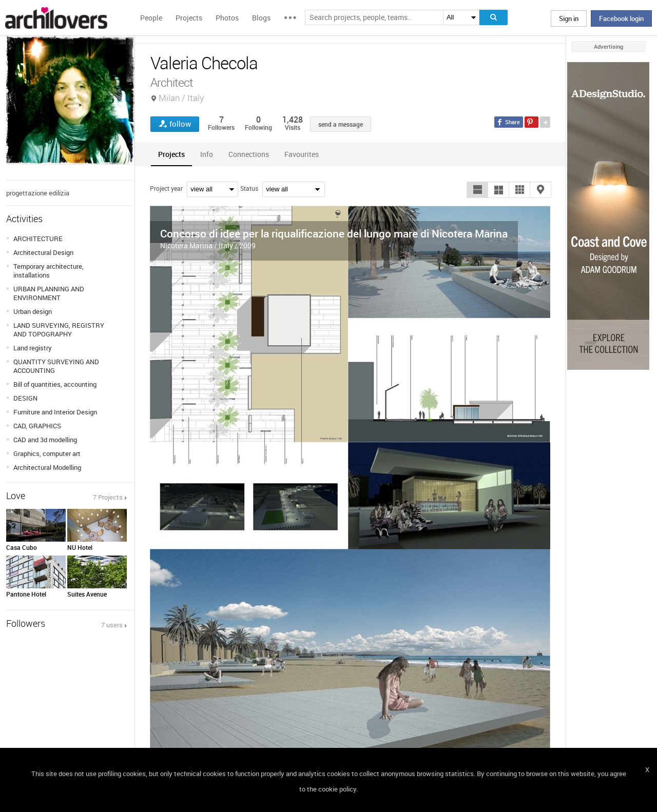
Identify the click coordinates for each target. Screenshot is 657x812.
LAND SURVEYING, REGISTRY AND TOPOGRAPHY (59, 330)
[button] (477, 190)
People (151, 18)
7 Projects (108, 497)
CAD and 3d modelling (45, 440)
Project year (166, 188)
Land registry (33, 348)
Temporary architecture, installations (49, 271)
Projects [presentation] (171, 154)
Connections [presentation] (249, 154)
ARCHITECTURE (38, 239)
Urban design (33, 311)
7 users (112, 625)
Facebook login (621, 18)
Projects (189, 18)
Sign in (569, 18)
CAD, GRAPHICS (37, 426)
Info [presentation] (207, 154)
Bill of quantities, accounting (55, 384)
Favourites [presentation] (302, 154)
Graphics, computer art (47, 453)
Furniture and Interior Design (55, 412)
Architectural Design (43, 252)
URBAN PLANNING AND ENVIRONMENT (49, 293)
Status (249, 188)
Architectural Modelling (47, 467)
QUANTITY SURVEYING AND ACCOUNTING (56, 366)
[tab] (171, 154)
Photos (227, 18)
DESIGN (25, 398)
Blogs (261, 18)
